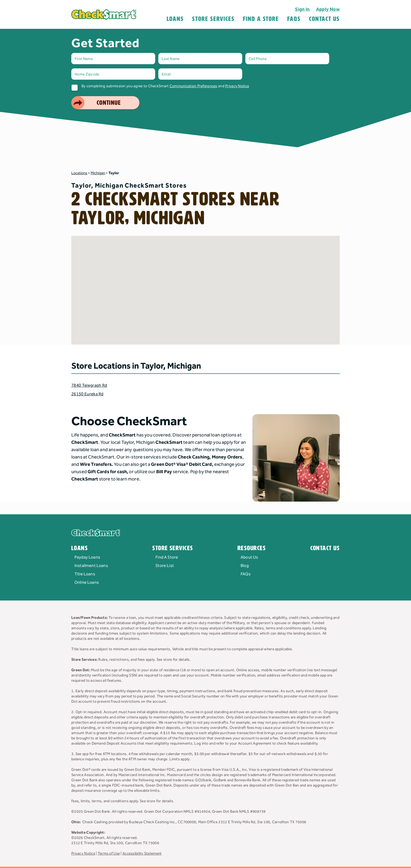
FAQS (294, 19)
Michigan (98, 173)
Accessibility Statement (142, 854)
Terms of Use (109, 854)
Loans (175, 19)
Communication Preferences (193, 86)
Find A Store (261, 19)
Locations (79, 173)
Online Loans (87, 583)
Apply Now (328, 9)
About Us (249, 557)
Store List (165, 566)
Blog (245, 566)
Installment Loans (91, 566)
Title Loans (85, 574)
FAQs (246, 574)
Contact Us (324, 19)
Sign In (302, 9)
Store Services (213, 19)
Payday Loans (87, 557)
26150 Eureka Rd (87, 394)
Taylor (114, 173)
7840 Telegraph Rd (89, 386)
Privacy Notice (237, 86)
